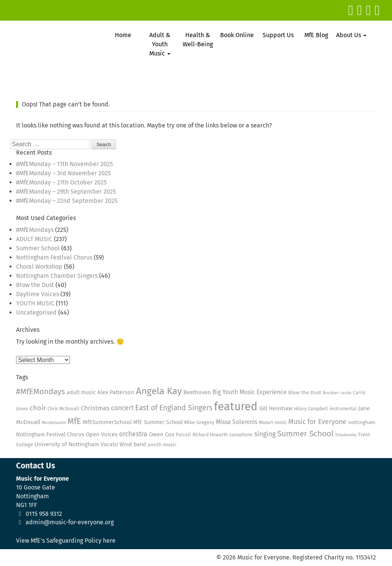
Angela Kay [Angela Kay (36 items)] (159, 391)
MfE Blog (316, 35)
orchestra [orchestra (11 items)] (133, 434)
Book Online (237, 35)
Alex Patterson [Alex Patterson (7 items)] (116, 392)
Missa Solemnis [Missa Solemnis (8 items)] (237, 422)
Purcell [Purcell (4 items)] (183, 435)
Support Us (278, 35)
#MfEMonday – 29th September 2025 (66, 192)
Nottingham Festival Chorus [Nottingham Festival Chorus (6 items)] (50, 435)
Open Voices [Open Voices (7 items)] (102, 434)
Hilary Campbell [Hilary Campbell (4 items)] (311, 409)
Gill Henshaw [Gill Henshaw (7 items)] (276, 408)
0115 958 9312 (44, 514)
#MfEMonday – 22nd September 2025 (67, 201)
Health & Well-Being (198, 40)
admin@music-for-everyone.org (70, 522)
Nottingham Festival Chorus (54, 257)
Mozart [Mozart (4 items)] (266, 422)
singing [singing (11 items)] (265, 434)
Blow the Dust (35, 285)
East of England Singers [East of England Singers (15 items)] (174, 408)
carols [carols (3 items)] (346, 393)
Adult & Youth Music (160, 44)
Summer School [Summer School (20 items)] (305, 434)
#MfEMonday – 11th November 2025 (65, 164)
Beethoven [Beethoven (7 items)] (197, 392)
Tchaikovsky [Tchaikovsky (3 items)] (346, 435)
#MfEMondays (35, 230)
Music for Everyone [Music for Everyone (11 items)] (317, 422)
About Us (351, 35)
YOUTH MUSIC (35, 303)
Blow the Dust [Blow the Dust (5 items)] (305, 393)
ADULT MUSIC (34, 239)
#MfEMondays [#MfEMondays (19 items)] (41, 391)
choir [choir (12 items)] (38, 408)
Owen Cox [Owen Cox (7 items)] (162, 434)
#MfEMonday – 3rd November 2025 (64, 173)
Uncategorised (36, 312)
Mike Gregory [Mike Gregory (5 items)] (199, 422)
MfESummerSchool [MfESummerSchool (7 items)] (107, 422)
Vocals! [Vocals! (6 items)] (109, 444)
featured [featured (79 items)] (236, 407)
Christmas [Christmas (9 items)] (95, 408)
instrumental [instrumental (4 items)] (343, 409)
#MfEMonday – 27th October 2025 (61, 182)
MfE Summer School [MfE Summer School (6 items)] (158, 422)
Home (123, 35)
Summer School (38, 248)
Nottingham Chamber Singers (57, 276)
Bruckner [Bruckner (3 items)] (331, 393)
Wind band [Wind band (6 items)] (133, 444)
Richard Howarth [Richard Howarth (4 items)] (210, 435)
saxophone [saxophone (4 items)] (241, 435)
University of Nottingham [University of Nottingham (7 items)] (67, 444)
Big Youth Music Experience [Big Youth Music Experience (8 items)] (250, 392)
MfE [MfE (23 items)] (74, 421)
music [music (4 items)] (281, 422)
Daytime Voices (38, 294)
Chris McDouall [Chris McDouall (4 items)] (63, 409)
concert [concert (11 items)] (122, 408)
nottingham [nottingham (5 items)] (362, 422)
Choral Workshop (39, 267)
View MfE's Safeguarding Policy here (66, 541)
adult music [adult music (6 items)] (81, 392)
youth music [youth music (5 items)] (162, 445)
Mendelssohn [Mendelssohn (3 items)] (54, 423)
